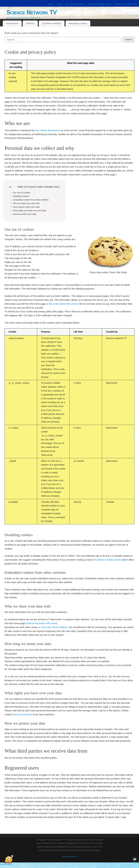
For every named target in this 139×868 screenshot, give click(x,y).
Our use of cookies (22, 193)
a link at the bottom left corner (62, 304)
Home (51, 4)
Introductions (12, 23)
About (60, 4)
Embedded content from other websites (31, 200)
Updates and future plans (126, 4)
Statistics (30, 23)
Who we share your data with (26, 203)
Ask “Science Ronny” (75, 4)
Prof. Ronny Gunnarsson (48, 130)
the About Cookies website (108, 560)
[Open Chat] (8, 860)
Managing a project (78, 23)
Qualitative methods (52, 23)
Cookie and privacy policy (99, 4)
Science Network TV (32, 12)
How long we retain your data (26, 207)
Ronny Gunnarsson (22, 714)
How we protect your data (25, 214)
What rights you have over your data (29, 211)
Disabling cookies (21, 196)
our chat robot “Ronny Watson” (53, 627)
